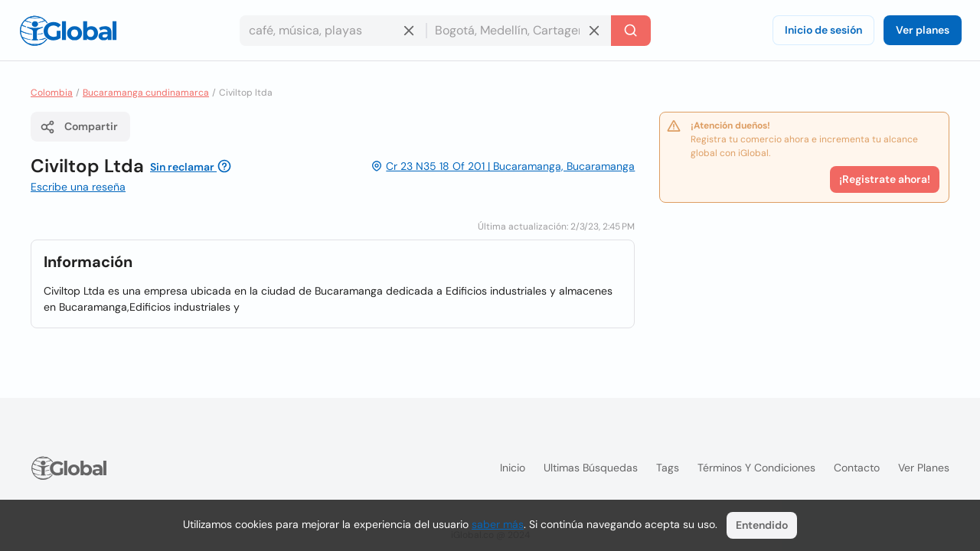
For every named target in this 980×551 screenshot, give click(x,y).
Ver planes (923, 30)
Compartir (79, 127)
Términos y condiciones (756, 468)
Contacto (857, 468)
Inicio (513, 468)
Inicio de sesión (823, 30)
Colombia (52, 93)
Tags (668, 468)
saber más (498, 524)
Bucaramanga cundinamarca (146, 93)
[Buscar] (631, 31)
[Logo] (68, 31)
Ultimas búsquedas (591, 468)
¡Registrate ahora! (885, 179)
